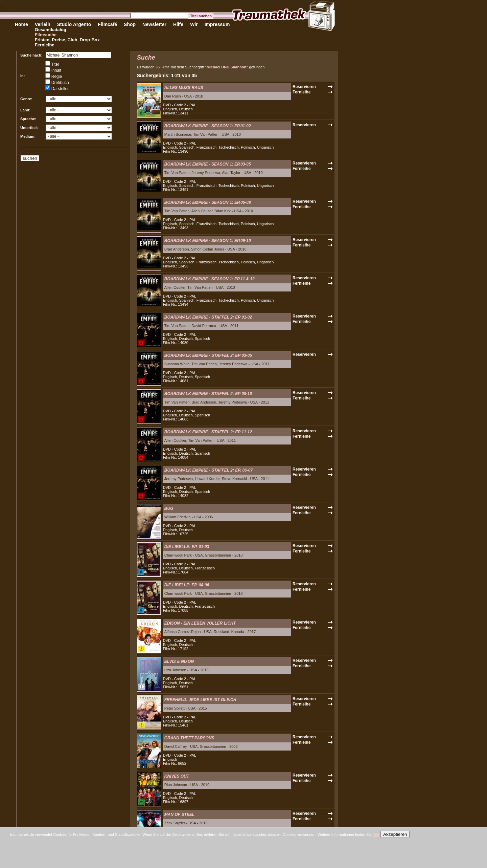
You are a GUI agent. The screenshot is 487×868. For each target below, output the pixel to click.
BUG (169, 508)
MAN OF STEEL (179, 815)
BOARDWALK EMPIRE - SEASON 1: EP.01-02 (208, 126)
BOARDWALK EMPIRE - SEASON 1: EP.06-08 (208, 202)
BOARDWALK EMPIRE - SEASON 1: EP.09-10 (208, 241)
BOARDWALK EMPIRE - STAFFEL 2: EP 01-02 (208, 317)
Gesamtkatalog (51, 30)
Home (21, 24)
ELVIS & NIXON (179, 661)
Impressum (217, 24)
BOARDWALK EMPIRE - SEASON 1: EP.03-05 (208, 164)
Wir (194, 24)
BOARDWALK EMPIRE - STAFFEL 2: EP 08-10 (208, 394)
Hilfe (178, 24)
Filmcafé (107, 24)
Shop (130, 24)
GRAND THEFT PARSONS (189, 738)
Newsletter (154, 24)
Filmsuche (46, 35)
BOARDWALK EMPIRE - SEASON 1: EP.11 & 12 (210, 279)
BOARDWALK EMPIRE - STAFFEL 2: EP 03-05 (208, 355)
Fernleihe (45, 45)
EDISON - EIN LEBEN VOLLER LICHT (200, 623)
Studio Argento (74, 24)
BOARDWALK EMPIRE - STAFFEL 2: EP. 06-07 (208, 470)
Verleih (43, 24)
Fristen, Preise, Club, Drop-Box (67, 40)
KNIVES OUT (177, 776)
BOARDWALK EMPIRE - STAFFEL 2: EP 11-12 (208, 432)
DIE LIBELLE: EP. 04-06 (187, 585)
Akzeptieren (395, 834)
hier (376, 834)
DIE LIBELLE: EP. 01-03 (187, 547)
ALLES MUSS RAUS (184, 88)
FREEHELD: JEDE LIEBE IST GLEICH (200, 700)
